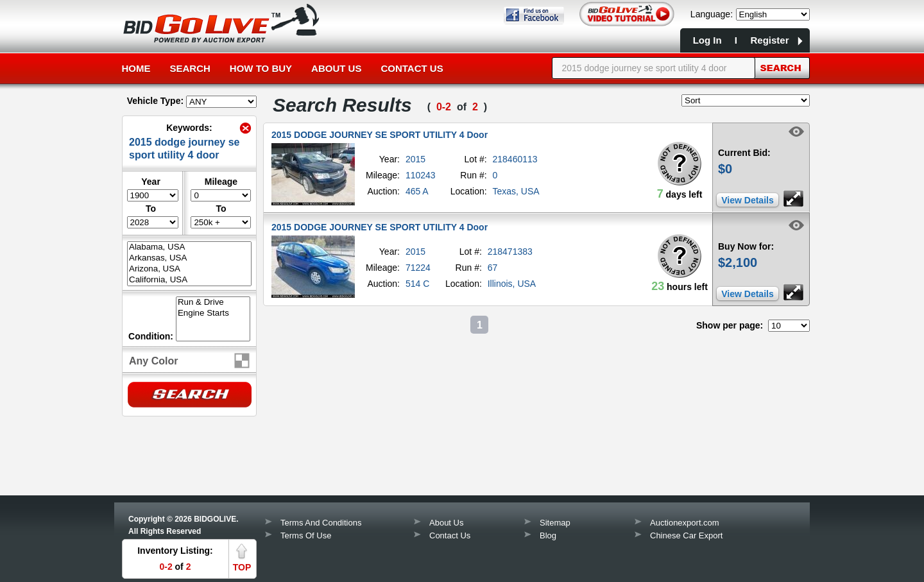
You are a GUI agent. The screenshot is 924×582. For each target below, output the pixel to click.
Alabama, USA (189, 247)
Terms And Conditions (321, 523)
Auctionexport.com (685, 523)
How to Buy (261, 68)
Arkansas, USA (189, 258)
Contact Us (412, 68)
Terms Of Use (306, 535)
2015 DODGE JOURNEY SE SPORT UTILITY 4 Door (380, 135)
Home (136, 68)
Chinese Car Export (686, 535)
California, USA (189, 280)
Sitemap (555, 523)
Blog (548, 535)
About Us (336, 68)
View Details (747, 200)
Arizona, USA (189, 269)
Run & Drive (213, 303)
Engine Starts (213, 313)
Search (190, 68)
